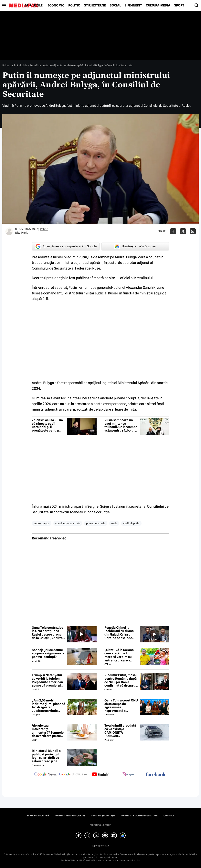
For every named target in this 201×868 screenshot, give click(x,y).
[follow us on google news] (46, 775)
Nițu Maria (22, 233)
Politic (74, 5)
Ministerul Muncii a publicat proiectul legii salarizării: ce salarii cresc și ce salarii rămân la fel (46, 756)
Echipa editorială (38, 816)
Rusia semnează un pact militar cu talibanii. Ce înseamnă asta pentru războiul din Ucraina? (121, 425)
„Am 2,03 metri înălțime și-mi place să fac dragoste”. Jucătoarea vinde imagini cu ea (48, 706)
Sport (179, 5)
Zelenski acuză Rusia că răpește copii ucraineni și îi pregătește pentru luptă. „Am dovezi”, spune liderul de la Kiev (47, 425)
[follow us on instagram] (128, 775)
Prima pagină (10, 65)
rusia (114, 523)
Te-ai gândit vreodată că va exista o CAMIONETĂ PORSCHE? (120, 731)
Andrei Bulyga (42, 523)
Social (115, 5)
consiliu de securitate (68, 523)
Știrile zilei (34, 5)
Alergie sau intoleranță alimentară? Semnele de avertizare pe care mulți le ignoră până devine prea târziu (48, 731)
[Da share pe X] (183, 231)
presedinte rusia (96, 523)
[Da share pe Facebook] (173, 231)
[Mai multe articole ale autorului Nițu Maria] (9, 231)
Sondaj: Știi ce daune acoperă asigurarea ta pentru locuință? (48, 654)
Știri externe (95, 5)
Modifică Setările (100, 825)
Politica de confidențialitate (139, 816)
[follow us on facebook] (155, 775)
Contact (169, 816)
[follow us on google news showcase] (73, 775)
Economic (56, 5)
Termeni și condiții (103, 816)
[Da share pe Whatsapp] (193, 231)
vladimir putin (131, 523)
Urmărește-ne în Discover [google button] (135, 246)
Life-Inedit (133, 5)
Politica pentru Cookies (70, 816)
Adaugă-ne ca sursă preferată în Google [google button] (66, 246)
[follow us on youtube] (100, 775)
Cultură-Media (158, 5)
